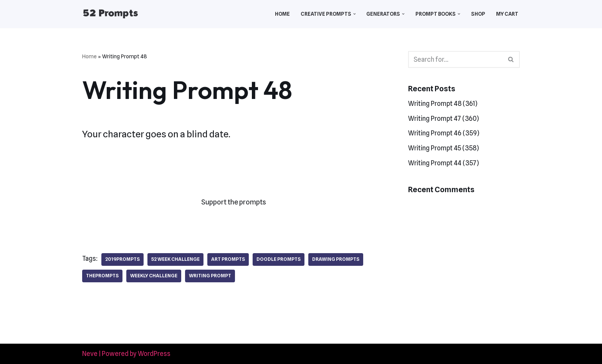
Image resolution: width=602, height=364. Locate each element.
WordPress (154, 354)
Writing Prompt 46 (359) (444, 133)
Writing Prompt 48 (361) (443, 104)
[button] (355, 14)
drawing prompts (336, 259)
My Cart (507, 14)
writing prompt (210, 276)
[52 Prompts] (110, 14)
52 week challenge (175, 259)
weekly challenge (154, 276)
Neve (90, 354)
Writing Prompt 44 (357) (443, 163)
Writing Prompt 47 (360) (443, 119)
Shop (478, 14)
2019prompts (122, 259)
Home (282, 14)
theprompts (102, 276)
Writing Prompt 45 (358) (443, 148)
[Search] (455, 59)
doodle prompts (279, 259)
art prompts (228, 259)
